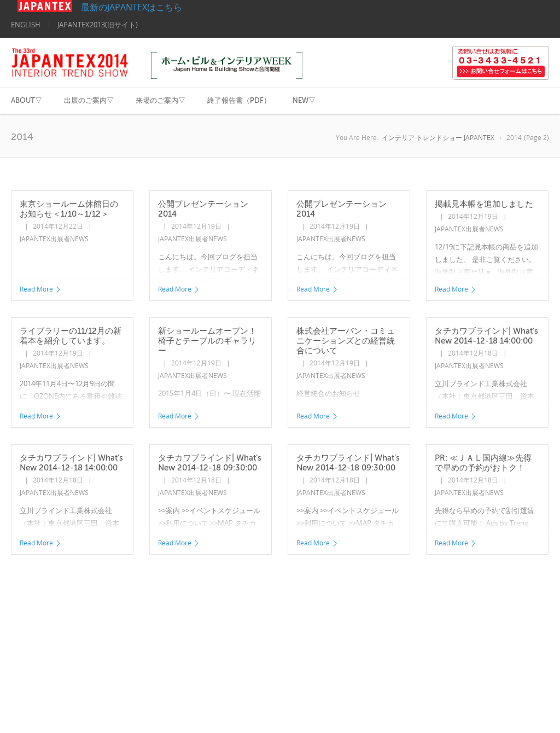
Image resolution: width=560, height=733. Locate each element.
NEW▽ (304, 100)
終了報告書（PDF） (239, 100)
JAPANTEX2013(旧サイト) (98, 25)
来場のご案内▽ (161, 100)
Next (136, 587)
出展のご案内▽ (89, 100)
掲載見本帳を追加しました (484, 204)
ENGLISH (26, 25)
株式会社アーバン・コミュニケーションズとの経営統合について (346, 341)
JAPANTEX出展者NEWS (54, 239)
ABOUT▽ (27, 100)
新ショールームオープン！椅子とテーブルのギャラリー (207, 341)
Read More (41, 289)
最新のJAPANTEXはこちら (100, 7)
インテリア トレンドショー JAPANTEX (438, 138)
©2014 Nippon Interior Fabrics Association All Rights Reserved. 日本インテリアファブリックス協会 (92, 703)
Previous (30, 587)
